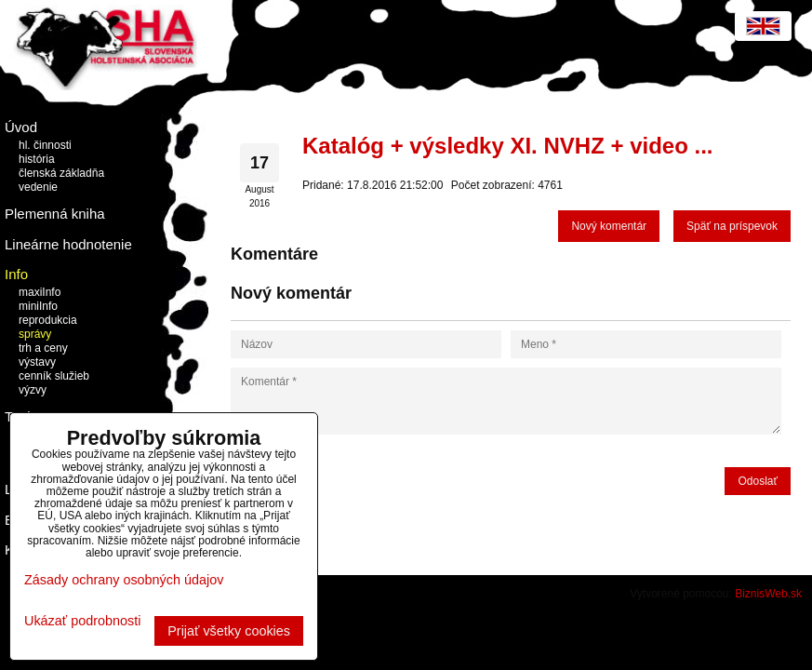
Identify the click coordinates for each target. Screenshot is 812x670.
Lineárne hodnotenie (68, 244)
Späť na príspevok (732, 226)
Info (16, 274)
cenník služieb (54, 376)
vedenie (38, 187)
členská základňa (61, 173)
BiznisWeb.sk (768, 594)
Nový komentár (609, 226)
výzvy (33, 390)
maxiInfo (40, 292)
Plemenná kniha (55, 214)
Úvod (21, 127)
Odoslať (758, 481)
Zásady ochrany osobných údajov (124, 580)
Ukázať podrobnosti (82, 621)
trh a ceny (43, 348)
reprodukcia (48, 320)
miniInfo (38, 306)
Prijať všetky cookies (229, 631)
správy (35, 334)
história (37, 159)
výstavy (37, 362)
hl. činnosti (45, 145)
